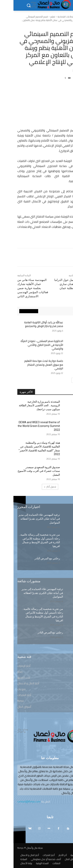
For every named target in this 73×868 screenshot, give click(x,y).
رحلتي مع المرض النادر (34, 558)
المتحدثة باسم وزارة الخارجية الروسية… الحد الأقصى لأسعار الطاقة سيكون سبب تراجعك (26, 405)
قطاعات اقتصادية (52, 17)
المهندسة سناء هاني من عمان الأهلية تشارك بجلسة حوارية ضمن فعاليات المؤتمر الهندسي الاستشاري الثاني (19, 288)
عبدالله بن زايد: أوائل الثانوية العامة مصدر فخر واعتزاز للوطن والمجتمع (30, 324)
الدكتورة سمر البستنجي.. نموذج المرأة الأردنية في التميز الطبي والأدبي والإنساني (28, 345)
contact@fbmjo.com (15, 802)
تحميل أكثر (37, 487)
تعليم (39, 17)
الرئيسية (66, 17)
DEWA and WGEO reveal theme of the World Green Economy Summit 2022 (25, 426)
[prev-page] (65, 380)
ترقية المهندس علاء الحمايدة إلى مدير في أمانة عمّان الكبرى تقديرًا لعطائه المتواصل (26, 519)
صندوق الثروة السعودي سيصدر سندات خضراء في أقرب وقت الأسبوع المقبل (25, 471)
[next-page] (60, 380)
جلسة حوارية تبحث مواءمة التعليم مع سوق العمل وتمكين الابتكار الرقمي (30, 365)
